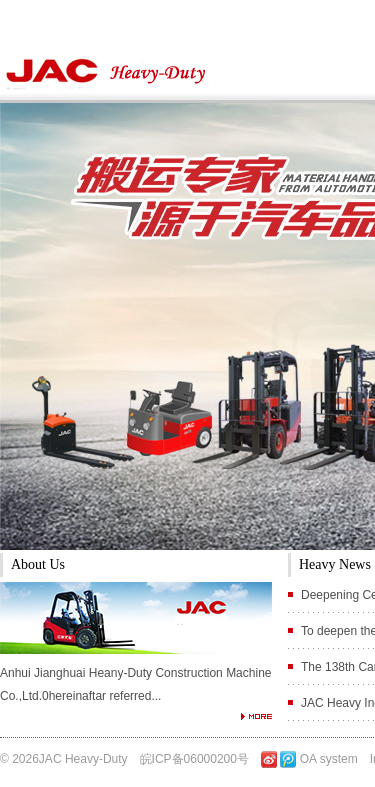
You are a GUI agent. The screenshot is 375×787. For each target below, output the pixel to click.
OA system (329, 759)
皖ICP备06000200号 (194, 759)
